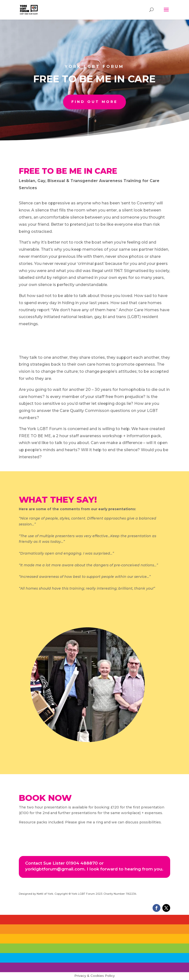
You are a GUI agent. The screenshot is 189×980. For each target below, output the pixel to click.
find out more (94, 102)
